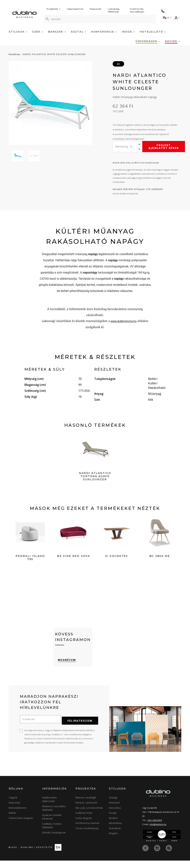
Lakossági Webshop (114, 10)
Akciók (172, 41)
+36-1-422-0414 (154, 828)
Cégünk (13, 805)
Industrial (114, 810)
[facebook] (146, 855)
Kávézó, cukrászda (86, 810)
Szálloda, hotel (84, 820)
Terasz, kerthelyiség (87, 836)
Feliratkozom (80, 728)
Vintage (113, 805)
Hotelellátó (153, 32)
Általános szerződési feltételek (54, 816)
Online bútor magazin (21, 825)
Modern (113, 825)
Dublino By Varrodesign (137, 10)
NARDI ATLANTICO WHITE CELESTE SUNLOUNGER (54, 54)
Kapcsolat (96, 9)
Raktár (12, 820)
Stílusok (18, 32)
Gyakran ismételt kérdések (52, 824)
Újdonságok (148, 41)
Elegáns (113, 841)
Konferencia (104, 32)
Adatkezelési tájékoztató (49, 807)
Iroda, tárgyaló (84, 825)
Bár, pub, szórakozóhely (89, 815)
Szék (38, 32)
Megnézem (64, 670)
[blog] (169, 855)
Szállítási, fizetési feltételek (52, 833)
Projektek (54, 9)
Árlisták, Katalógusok (54, 840)
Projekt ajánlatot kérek (164, 147)
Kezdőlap (14, 54)
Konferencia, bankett (87, 831)
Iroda (128, 32)
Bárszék (57, 32)
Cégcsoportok (75, 9)
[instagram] (158, 855)
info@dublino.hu (158, 832)
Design (113, 820)
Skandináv (115, 836)
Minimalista (115, 831)
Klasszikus (115, 815)
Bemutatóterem (18, 815)
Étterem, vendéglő (86, 805)
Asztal (78, 32)
